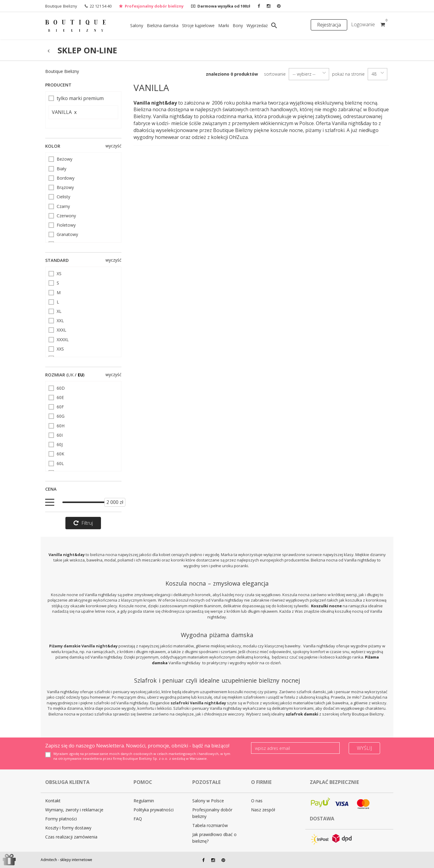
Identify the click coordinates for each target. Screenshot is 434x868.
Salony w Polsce (208, 801)
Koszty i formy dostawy (68, 828)
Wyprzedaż (257, 25)
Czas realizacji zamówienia (71, 837)
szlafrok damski (302, 714)
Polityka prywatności (154, 810)
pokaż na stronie (348, 74)
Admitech (49, 860)
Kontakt (53, 801)
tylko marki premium (76, 98)
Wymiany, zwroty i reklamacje (74, 810)
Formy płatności (61, 819)
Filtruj (83, 523)
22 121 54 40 (101, 6)
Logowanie (363, 24)
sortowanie (275, 74)
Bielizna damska (163, 25)
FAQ (138, 819)
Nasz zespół (263, 810)
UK (71, 375)
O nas (257, 801)
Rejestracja (329, 25)
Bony (238, 25)
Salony (137, 25)
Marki (224, 25)
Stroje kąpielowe (198, 25)
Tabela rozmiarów (210, 825)
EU (80, 375)
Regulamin (144, 801)
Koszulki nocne (326, 606)
